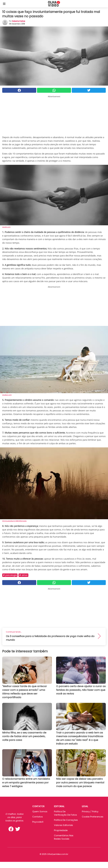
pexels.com (6, 227)
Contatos (38, 817)
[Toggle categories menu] (4, 4)
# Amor (23, 575)
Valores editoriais (63, 825)
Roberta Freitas (19, 21)
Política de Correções (66, 820)
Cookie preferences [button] (93, 817)
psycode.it (38, 822)
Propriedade (61, 830)
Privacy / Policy (90, 811)
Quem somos (40, 811)
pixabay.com (7, 395)
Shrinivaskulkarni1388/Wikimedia (14, 521)
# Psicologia (10, 575)
